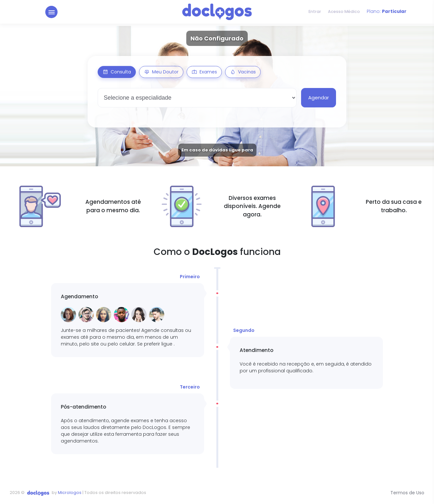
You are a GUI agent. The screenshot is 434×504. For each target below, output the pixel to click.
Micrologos (70, 493)
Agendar (319, 98)
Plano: (386, 13)
